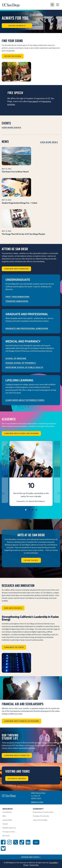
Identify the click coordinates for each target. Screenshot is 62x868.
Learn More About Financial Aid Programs (22, 721)
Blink (4, 816)
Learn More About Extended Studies (25, 400)
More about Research (13, 608)
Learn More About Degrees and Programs (21, 433)
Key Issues (6, 836)
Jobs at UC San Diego (40, 820)
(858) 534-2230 (37, 802)
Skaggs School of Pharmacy (21, 363)
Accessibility (54, 863)
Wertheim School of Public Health (24, 367)
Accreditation (7, 812)
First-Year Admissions (18, 297)
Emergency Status (9, 832)
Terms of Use (34, 865)
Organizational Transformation (43, 812)
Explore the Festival (13, 56)
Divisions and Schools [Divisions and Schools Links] (31, 857)
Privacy (26, 865)
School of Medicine (16, 358)
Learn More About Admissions (16, 269)
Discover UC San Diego (17, 778)
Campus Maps (7, 820)
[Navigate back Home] (12, 5)
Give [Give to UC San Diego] (36, 842)
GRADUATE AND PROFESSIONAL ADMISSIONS (27, 328)
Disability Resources (9, 828)
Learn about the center (14, 647)
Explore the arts (31, 560)
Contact (5, 824)
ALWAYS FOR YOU (15, 18)
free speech (33, 101)
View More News (49, 142)
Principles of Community (41, 816)
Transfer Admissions (17, 301)
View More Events (11, 128)
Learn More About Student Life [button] (17, 755)
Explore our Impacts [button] (17, 26)
